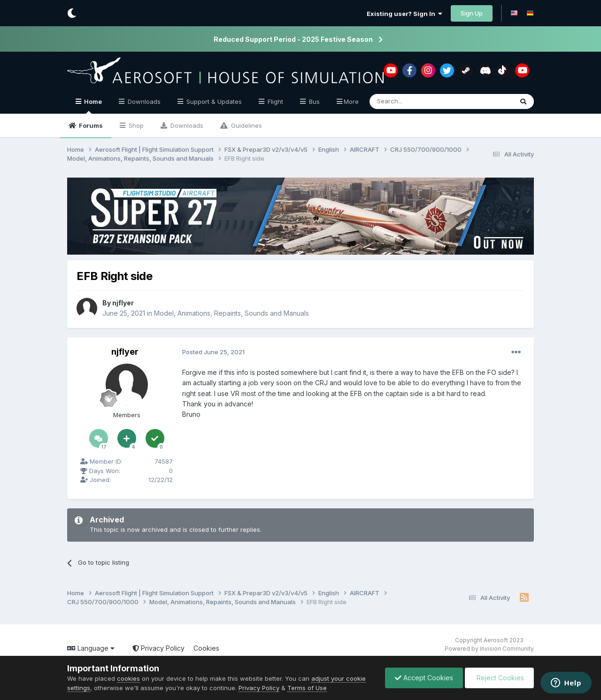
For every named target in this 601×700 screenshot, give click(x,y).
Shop (135, 125)
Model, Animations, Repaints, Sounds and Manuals (231, 313)
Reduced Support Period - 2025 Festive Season (293, 39)
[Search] (417, 101)
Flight (274, 101)
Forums (90, 125)
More (351, 101)
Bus (313, 101)
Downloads (186, 125)
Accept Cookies (424, 678)
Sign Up (472, 13)
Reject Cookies (499, 678)
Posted (213, 352)
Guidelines (246, 125)
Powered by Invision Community (489, 649)
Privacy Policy (158, 648)
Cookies (206, 648)
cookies (128, 678)
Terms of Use (307, 688)
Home (92, 106)
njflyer (123, 303)
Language (91, 648)
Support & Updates (213, 101)
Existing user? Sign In (405, 14)
